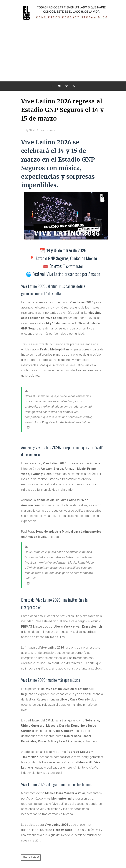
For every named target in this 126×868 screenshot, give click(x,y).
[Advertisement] (63, 54)
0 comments (48, 130)
